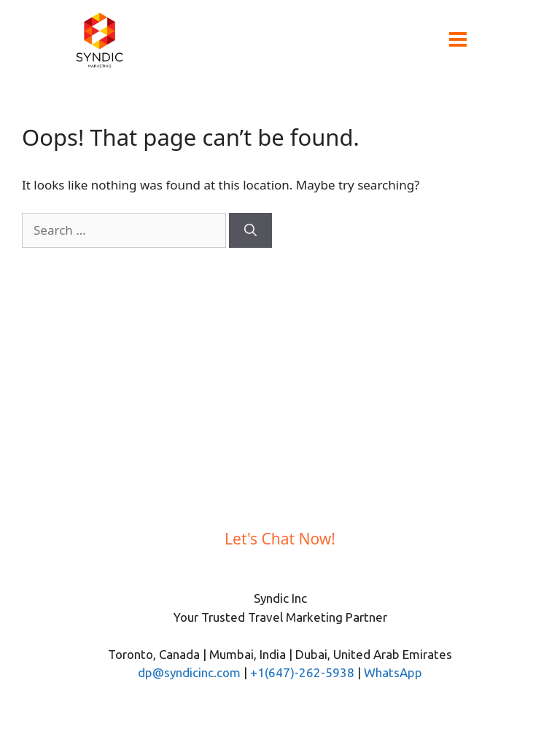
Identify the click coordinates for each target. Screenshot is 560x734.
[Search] (250, 230)
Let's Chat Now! (280, 539)
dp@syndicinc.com (189, 672)
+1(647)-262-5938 (302, 672)
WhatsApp (393, 672)
